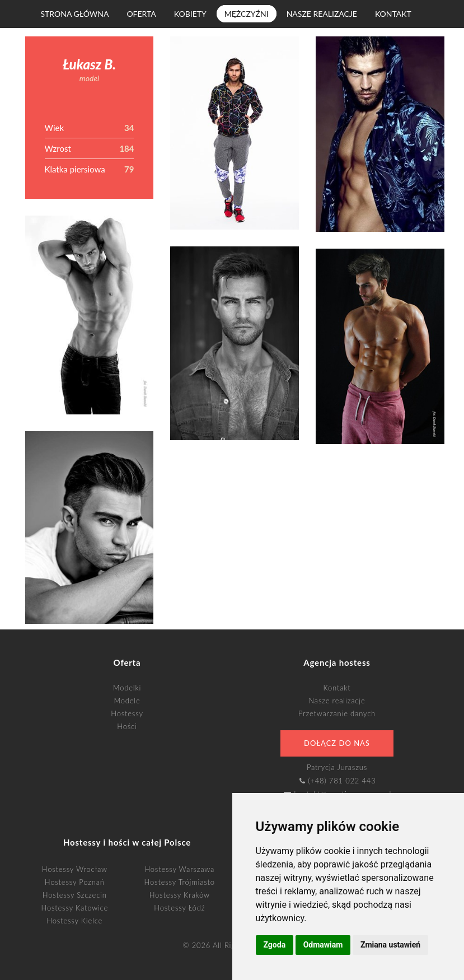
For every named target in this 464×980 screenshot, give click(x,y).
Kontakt (393, 14)
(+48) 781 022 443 (342, 781)
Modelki (127, 688)
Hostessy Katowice (75, 908)
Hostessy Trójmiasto (180, 882)
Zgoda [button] (275, 945)
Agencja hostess (337, 662)
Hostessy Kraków (180, 895)
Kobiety (190, 14)
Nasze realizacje (322, 14)
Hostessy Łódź (179, 908)
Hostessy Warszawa (179, 869)
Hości (127, 726)
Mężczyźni (247, 14)
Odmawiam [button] (323, 945)
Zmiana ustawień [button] (390, 945)
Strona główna (75, 14)
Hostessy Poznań (75, 882)
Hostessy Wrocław (75, 869)
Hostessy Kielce (74, 921)
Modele (127, 701)
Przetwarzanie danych (337, 713)
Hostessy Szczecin (75, 895)
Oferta (141, 14)
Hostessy (127, 713)
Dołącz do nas (337, 743)
